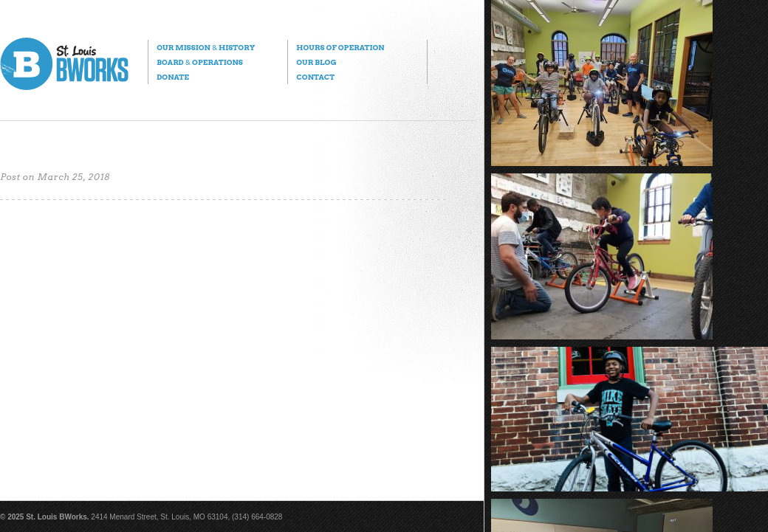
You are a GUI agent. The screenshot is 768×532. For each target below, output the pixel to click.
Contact (315, 77)
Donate (173, 77)
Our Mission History (206, 47)
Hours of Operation (340, 47)
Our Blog (316, 62)
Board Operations (200, 62)
